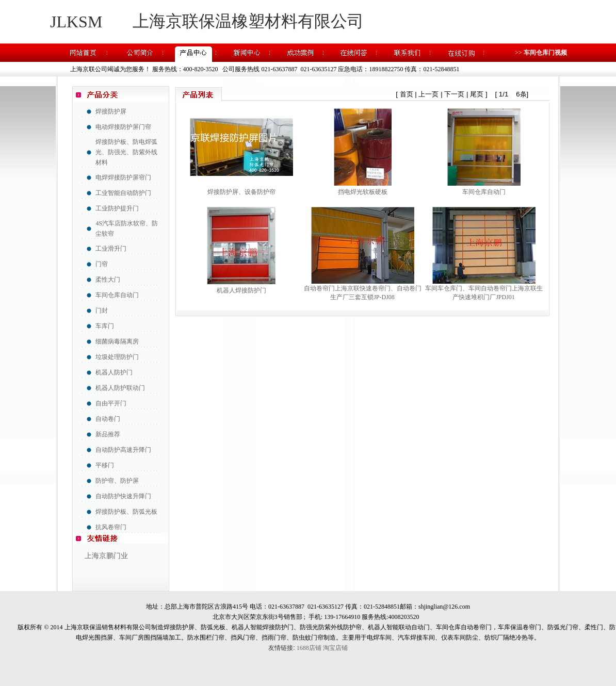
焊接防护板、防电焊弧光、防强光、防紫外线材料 (126, 152)
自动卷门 (108, 419)
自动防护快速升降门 (123, 496)
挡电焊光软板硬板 (363, 192)
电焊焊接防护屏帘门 (123, 177)
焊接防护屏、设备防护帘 (241, 192)
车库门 (105, 326)
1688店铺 (309, 648)
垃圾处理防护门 (117, 357)
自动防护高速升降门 (123, 450)
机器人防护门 (114, 372)
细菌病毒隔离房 (117, 341)
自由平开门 (111, 403)
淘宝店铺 (335, 648)
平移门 (105, 465)
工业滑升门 (111, 249)
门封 (102, 311)
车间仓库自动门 (117, 295)
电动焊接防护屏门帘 (123, 127)
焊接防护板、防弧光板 (126, 512)
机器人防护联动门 (120, 388)
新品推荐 (108, 434)
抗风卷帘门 (111, 527)
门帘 (102, 264)
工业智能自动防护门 (123, 193)
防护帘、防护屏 (117, 481)
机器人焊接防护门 (241, 290)
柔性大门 (108, 280)
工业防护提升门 (117, 208)
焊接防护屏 (111, 111)
